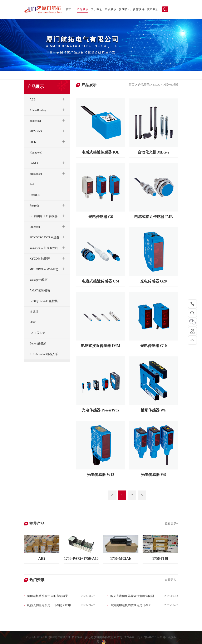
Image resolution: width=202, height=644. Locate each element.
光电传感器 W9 (154, 475)
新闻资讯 (125, 9)
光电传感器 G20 (154, 281)
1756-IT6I (160, 559)
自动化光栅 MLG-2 (154, 152)
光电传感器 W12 (101, 475)
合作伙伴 (139, 9)
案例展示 (110, 9)
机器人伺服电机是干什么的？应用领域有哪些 (49, 606)
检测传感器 (171, 85)
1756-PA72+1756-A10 (81, 559)
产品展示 (83, 9)
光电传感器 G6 (101, 217)
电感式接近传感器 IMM (101, 346)
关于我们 (97, 9)
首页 (69, 9)
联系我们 (153, 9)
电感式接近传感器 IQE (101, 152)
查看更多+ (171, 523)
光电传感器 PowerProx (100, 410)
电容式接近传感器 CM (101, 281)
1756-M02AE (121, 559)
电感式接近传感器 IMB (154, 217)
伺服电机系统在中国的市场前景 (48, 596)
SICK (157, 85)
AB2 (42, 559)
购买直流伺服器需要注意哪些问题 (132, 596)
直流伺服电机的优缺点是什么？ (131, 605)
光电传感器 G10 (154, 346)
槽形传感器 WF (154, 410)
